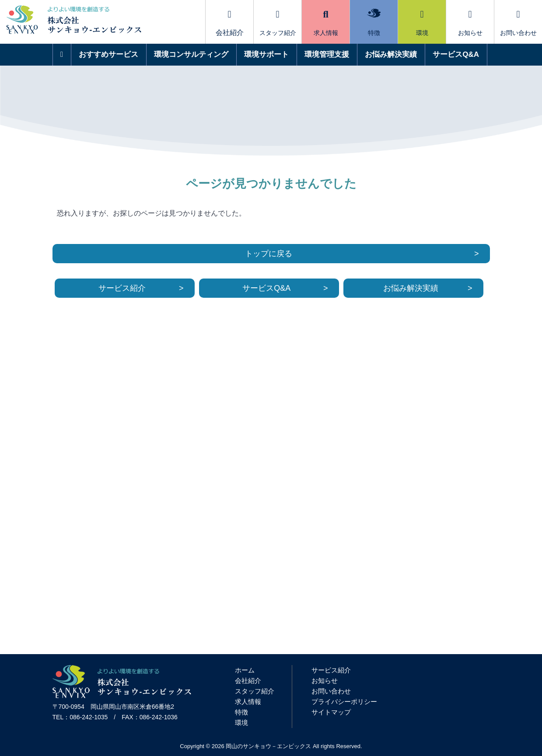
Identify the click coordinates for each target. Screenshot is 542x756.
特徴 (374, 23)
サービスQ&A (456, 54)
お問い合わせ (518, 23)
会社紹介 (248, 681)
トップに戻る (269, 254)
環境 (422, 23)
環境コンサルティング (191, 54)
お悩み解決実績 (391, 54)
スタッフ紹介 (278, 23)
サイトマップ (331, 712)
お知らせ (470, 23)
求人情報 (326, 23)
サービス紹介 (122, 288)
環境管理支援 (327, 54)
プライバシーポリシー (344, 702)
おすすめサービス (108, 54)
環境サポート (266, 54)
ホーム (245, 670)
